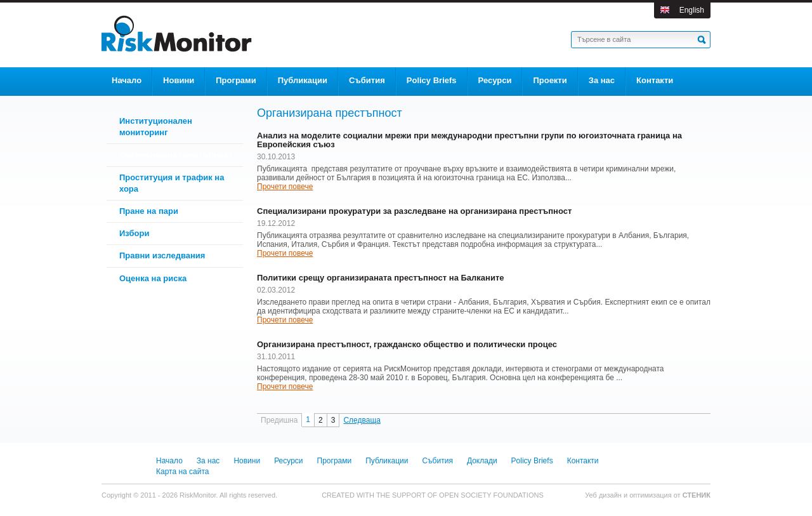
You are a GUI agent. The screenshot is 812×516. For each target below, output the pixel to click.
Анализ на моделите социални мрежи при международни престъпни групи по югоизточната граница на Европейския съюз (469, 140)
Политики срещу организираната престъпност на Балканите (381, 278)
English (692, 10)
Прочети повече (285, 187)
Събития (437, 461)
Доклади (482, 461)
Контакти (583, 461)
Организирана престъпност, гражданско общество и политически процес (407, 345)
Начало (169, 461)
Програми (335, 461)
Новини (247, 461)
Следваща (362, 420)
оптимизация (651, 495)
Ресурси (288, 461)
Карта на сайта (183, 472)
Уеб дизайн (604, 495)
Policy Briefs (532, 461)
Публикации (387, 461)
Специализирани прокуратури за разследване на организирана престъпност (414, 211)
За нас (208, 461)
